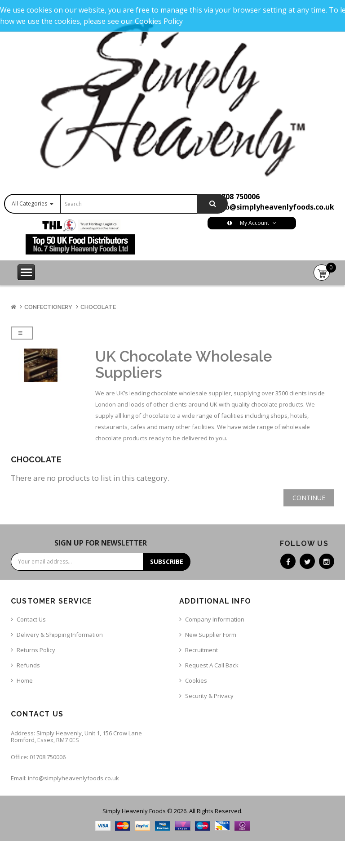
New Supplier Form (211, 635)
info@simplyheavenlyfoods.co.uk (274, 207)
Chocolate (98, 307)
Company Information (215, 619)
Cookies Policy (159, 21)
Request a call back (212, 665)
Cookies (196, 680)
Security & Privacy (209, 696)
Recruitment (201, 650)
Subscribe (167, 562)
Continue (309, 498)
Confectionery (48, 307)
